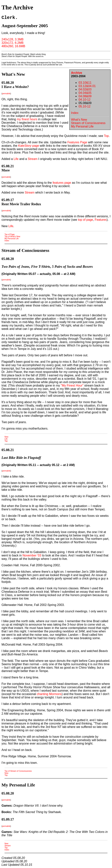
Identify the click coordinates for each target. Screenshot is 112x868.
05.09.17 (8, 200)
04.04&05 (85, 93)
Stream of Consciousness (88, 123)
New (6, 437)
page (29, 146)
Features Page (77, 142)
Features (101, 220)
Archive (77, 73)
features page (62, 183)
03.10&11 (85, 83)
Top (106, 136)
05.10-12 (85, 106)
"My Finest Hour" (72, 385)
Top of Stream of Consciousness (18, 771)
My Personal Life (82, 126)
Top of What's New (12, 236)
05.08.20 (8, 83)
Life (16, 159)
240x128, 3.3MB (13, 39)
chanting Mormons (49, 694)
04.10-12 (85, 100)
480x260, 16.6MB (13, 46)
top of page (86, 220)
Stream (33, 159)
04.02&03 (85, 89)
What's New (79, 120)
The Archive (17, 7)
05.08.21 (8, 166)
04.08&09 (85, 96)
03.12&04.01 (87, 86)
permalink (6, 94)
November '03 (32, 555)
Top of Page (10, 234)
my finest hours (27, 119)
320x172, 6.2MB (13, 43)
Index (75, 113)
